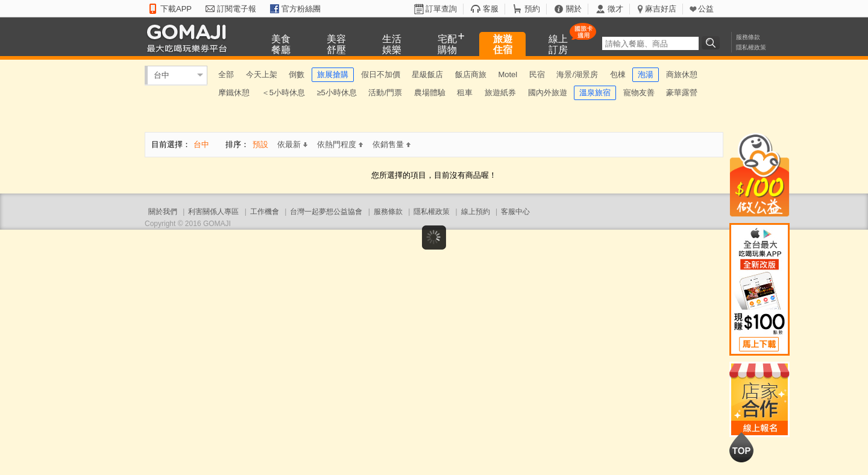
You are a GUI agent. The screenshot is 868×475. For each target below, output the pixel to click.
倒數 (297, 74)
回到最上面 (741, 447)
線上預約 (476, 212)
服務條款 (748, 37)
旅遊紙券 (500, 93)
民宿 (537, 74)
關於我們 (163, 212)
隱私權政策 (751, 47)
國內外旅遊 (548, 93)
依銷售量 (392, 144)
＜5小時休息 (283, 93)
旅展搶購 (333, 74)
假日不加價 (381, 74)
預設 (260, 144)
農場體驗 (430, 93)
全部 (226, 74)
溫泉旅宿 (595, 93)
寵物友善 (639, 93)
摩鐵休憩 (234, 93)
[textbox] (650, 43)
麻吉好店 (661, 9)
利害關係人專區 (213, 212)
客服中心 (515, 212)
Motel (508, 74)
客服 (491, 9)
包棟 (618, 74)
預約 (532, 9)
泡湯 (646, 74)
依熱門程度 (340, 144)
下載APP (176, 9)
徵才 (615, 9)
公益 (706, 9)
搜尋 (712, 43)
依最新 (292, 144)
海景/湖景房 (577, 74)
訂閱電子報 (237, 9)
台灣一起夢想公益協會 (326, 212)
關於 (574, 9)
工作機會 (265, 212)
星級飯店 (427, 74)
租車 (465, 93)
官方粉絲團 (301, 9)
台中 (162, 75)
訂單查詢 (441, 9)
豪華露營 (682, 93)
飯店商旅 (471, 74)
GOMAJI (190, 38)
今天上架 (262, 74)
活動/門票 (385, 93)
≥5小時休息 (336, 93)
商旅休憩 (682, 74)
